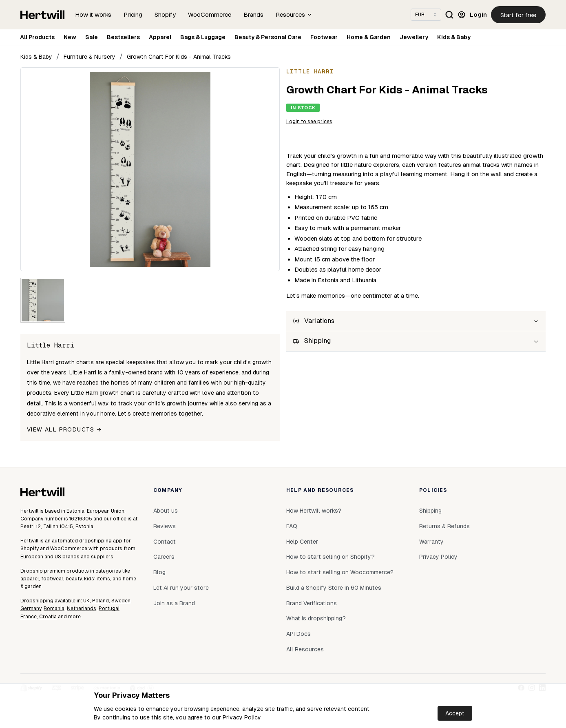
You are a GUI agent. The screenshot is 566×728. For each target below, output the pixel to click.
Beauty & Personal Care (268, 37)
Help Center (302, 542)
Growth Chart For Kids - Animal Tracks (179, 57)
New (70, 37)
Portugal (109, 609)
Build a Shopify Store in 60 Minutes (334, 588)
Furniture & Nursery (90, 57)
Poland (101, 601)
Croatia (48, 617)
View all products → (64, 429)
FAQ (292, 526)
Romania (54, 609)
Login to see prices (309, 122)
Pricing (133, 14)
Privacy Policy (242, 717)
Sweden (121, 601)
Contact (165, 542)
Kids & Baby (454, 37)
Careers (164, 557)
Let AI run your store (181, 588)
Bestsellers (123, 37)
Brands (253, 14)
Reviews (165, 526)
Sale (92, 37)
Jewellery (414, 37)
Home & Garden (369, 37)
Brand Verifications (312, 603)
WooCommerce (210, 14)
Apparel (160, 37)
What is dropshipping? (316, 618)
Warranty (431, 542)
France (29, 617)
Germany (31, 609)
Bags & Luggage (203, 37)
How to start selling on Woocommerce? (340, 572)
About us (166, 511)
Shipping (430, 511)
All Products (37, 37)
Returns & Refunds (444, 526)
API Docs (298, 634)
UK (86, 601)
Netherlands (82, 609)
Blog (159, 572)
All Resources (305, 649)
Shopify (165, 14)
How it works (93, 14)
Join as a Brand (174, 603)
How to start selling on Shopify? (331, 557)
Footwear (324, 37)
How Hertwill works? (314, 511)
